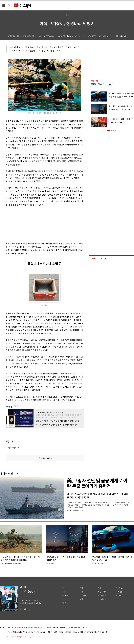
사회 (63, 592)
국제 (81, 592)
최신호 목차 (102, 592)
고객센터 (41, 628)
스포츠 (64, 599)
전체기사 (65, 603)
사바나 (9, 407)
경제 (81, 588)
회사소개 (10, 628)
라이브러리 (102, 596)
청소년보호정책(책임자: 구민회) (77, 628)
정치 (63, 588)
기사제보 (119, 588)
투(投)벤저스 (98, 84)
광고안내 (119, 596)
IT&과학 (83, 596)
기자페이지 (102, 599)
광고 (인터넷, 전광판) (22, 628)
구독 (17, 407)
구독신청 (119, 592)
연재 (99, 588)
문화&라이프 (66, 596)
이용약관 (48, 628)
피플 (81, 599)
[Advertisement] (39, 224)
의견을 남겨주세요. (15, 448)
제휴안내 (34, 628)
